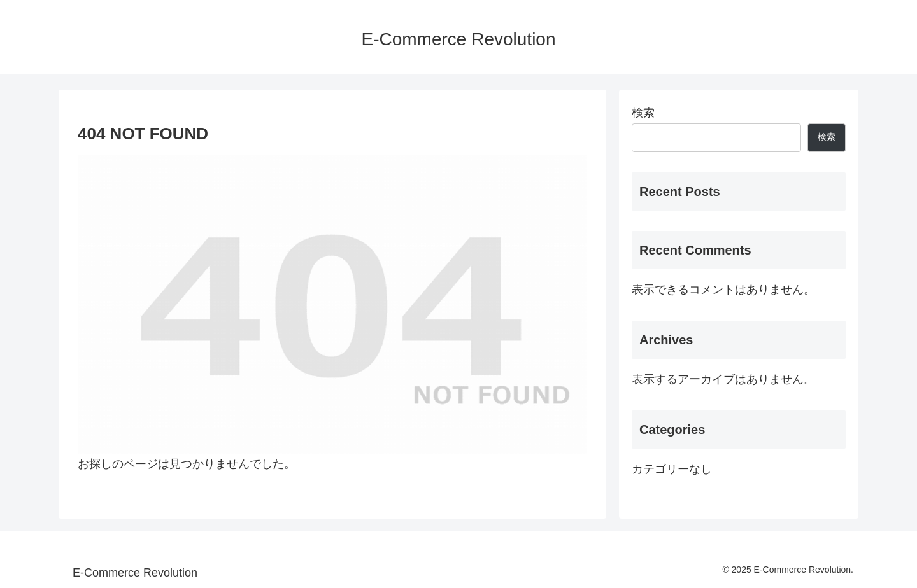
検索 (643, 113)
